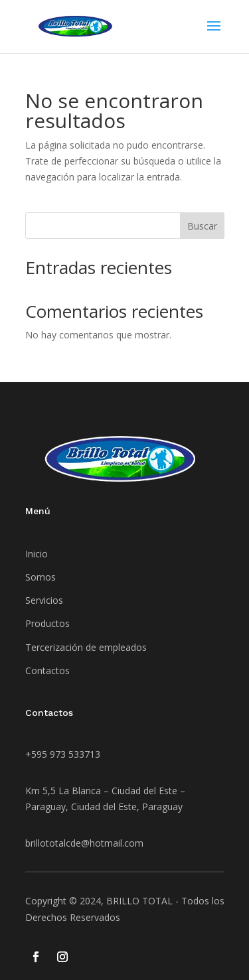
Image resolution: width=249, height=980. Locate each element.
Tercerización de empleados (86, 647)
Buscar (202, 226)
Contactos (47, 670)
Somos (41, 577)
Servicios (44, 600)
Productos (47, 623)
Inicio (37, 554)
